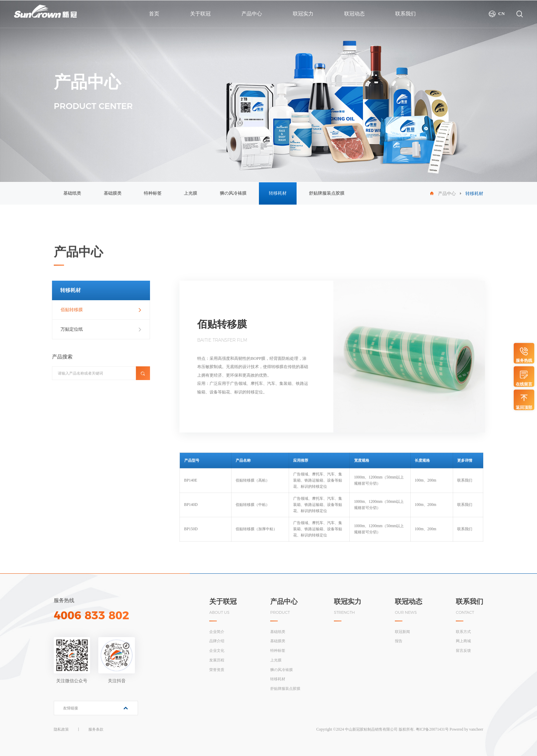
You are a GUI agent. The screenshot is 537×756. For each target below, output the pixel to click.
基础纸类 (72, 193)
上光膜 (191, 193)
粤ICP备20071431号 (432, 729)
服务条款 (96, 729)
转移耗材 (278, 193)
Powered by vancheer (466, 729)
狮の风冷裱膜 (233, 193)
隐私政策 (61, 729)
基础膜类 (113, 193)
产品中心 (447, 193)
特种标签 (153, 193)
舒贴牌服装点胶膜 (327, 193)
